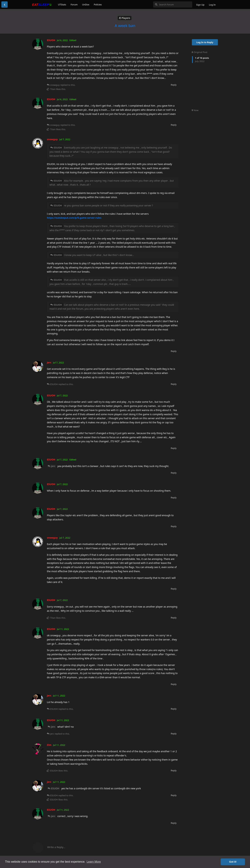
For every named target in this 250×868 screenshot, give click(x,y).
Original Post (199, 52)
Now (195, 110)
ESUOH (58, 148)
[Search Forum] (173, 5)
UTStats (62, 5)
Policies (98, 5)
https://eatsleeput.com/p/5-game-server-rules (74, 218)
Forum (74, 5)
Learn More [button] (94, 862)
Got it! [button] (233, 862)
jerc (53, 466)
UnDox (86, 5)
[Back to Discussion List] (5, 5)
